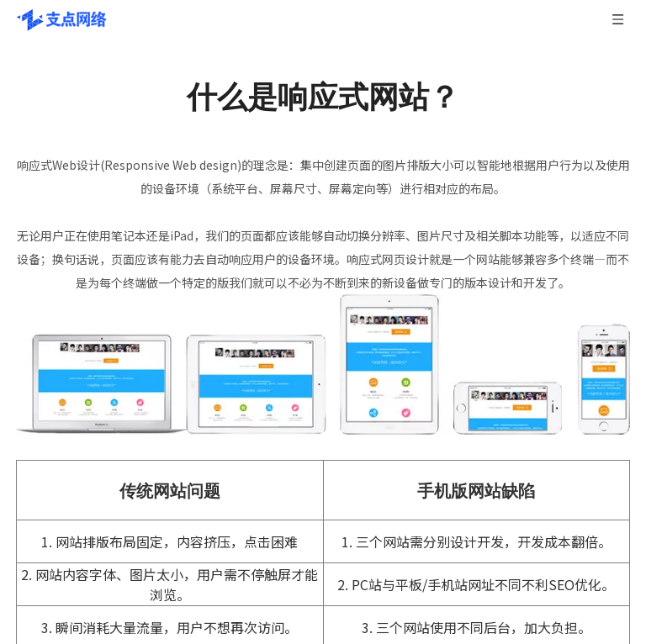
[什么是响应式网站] (323, 364)
